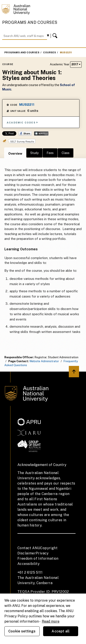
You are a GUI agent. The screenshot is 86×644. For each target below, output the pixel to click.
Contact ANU (29, 548)
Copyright (49, 548)
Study (34, 153)
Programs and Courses (30, 22)
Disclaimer (27, 553)
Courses (50, 52)
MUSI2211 (66, 52)
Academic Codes (22, 122)
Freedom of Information (38, 558)
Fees (50, 153)
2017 (76, 64)
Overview (15, 154)
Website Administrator (44, 361)
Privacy (42, 553)
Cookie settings (22, 631)
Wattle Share (41, 133)
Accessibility (29, 564)
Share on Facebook (25, 133)
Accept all (61, 631)
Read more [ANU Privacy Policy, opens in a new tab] (51, 621)
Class (66, 153)
